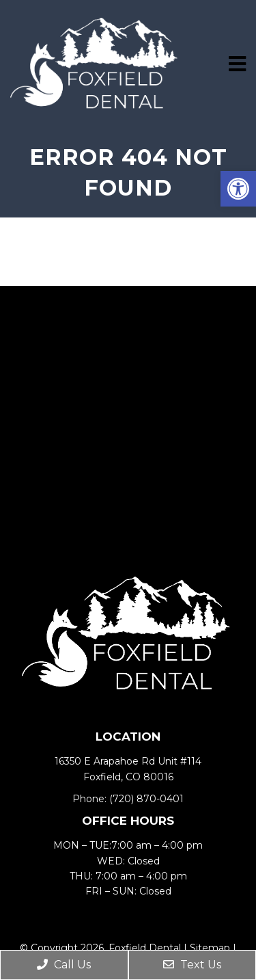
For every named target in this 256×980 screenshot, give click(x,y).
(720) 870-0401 (146, 799)
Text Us (192, 965)
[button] (238, 189)
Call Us (64, 965)
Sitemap (210, 948)
